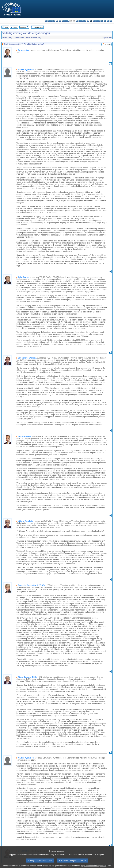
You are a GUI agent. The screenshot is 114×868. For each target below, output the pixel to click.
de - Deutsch (57, 21)
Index (6, 27)
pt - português (97, 21)
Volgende (23, 27)
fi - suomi (108, 21)
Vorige (15, 27)
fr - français (68, 21)
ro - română (99, 21)
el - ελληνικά (63, 21)
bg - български (46, 21)
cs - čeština (51, 21)
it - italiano (77, 21)
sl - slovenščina (105, 21)
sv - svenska (111, 21)
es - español (49, 21)
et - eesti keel (60, 21)
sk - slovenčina (102, 21)
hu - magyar (85, 21)
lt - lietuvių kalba (82, 21)
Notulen (108, 44)
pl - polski (94, 21)
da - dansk (54, 21)
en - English (66, 21)
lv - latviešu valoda (80, 21)
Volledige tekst (38, 27)
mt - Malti (88, 21)
